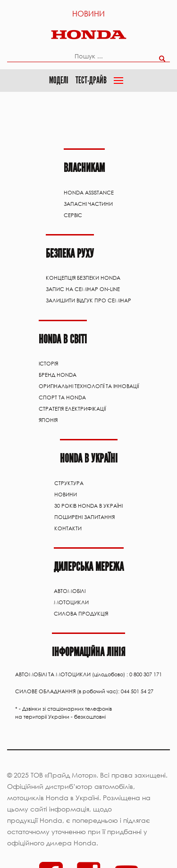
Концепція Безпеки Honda (83, 277)
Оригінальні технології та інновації (89, 384)
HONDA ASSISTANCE (89, 192)
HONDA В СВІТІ (63, 337)
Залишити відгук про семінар (88, 300)
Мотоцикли (71, 600)
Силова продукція (81, 611)
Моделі (59, 80)
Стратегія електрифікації (72, 407)
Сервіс (73, 215)
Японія (48, 418)
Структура (69, 481)
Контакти (68, 526)
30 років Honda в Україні (88, 503)
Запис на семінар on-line (83, 288)
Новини (88, 13)
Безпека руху (70, 253)
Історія (48, 362)
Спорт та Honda (62, 396)
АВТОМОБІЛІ (70, 588)
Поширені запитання (84, 515)
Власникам (84, 167)
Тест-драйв (91, 80)
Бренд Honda (58, 373)
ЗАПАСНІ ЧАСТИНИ (88, 203)
